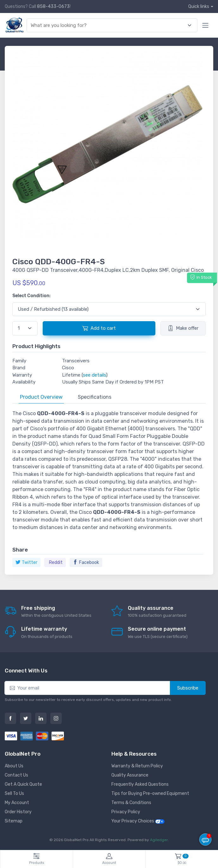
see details (94, 375)
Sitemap (14, 821)
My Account (17, 803)
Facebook (86, 562)
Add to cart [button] (99, 328)
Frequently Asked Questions (140, 784)
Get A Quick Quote (23, 784)
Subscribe (188, 688)
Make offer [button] (183, 328)
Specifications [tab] (95, 397)
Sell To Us (14, 793)
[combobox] (108, 25)
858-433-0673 (53, 6)
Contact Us (16, 775)
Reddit (56, 562)
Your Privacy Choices (138, 821)
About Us (14, 766)
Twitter (26, 562)
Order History (18, 812)
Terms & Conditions (131, 803)
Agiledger (159, 840)
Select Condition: (31, 296)
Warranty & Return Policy (137, 766)
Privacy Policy (126, 812)
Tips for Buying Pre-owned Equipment (150, 793)
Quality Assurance (130, 775)
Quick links (199, 6)
